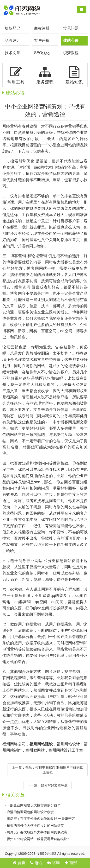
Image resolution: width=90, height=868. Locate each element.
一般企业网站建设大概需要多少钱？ (34, 805)
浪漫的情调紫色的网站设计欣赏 (30, 812)
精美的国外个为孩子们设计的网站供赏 (35, 825)
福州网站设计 (68, 744)
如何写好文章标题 (54, 785)
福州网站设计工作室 (66, 750)
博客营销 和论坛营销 (29, 256)
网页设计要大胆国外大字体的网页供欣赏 (37, 832)
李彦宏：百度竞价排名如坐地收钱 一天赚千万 (41, 819)
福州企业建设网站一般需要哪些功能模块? (38, 839)
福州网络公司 (14, 744)
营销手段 (76, 126)
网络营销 (10, 126)
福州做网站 (35, 750)
